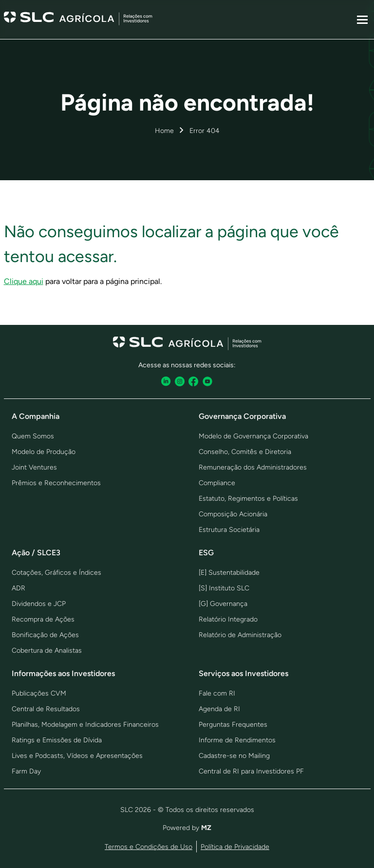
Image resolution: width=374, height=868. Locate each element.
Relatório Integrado (228, 619)
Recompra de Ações (43, 619)
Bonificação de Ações (45, 635)
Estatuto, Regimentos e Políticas (248, 499)
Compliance (217, 483)
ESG (206, 553)
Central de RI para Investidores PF (251, 771)
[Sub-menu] (362, 20)
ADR (19, 588)
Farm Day (26, 771)
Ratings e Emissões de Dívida (57, 740)
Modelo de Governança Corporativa (253, 436)
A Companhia (36, 416)
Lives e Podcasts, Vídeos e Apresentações (77, 756)
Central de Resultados (46, 709)
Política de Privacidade (235, 847)
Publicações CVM (39, 693)
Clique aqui (24, 281)
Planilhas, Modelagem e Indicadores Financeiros (85, 725)
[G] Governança (223, 604)
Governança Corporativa (242, 416)
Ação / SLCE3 (36, 553)
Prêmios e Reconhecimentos (56, 483)
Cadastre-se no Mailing (234, 756)
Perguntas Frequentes (233, 725)
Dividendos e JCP (39, 604)
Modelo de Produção (44, 452)
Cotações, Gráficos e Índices (56, 573)
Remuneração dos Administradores (253, 467)
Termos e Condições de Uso (149, 847)
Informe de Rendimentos (237, 740)
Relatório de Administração (240, 635)
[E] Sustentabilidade (229, 573)
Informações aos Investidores (63, 673)
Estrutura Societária (229, 530)
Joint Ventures (34, 467)
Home (164, 131)
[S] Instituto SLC (224, 588)
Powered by (187, 828)
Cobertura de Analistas (47, 651)
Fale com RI (217, 693)
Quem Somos (33, 436)
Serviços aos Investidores (243, 673)
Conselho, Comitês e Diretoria (245, 452)
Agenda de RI (219, 709)
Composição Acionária (233, 514)
